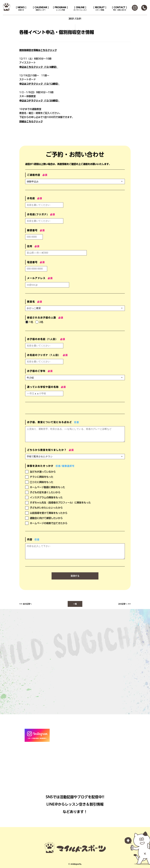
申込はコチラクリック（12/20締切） (40, 101)
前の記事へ (27, 604)
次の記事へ (123, 604)
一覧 (75, 604)
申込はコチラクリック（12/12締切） (40, 84)
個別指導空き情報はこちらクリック (38, 50)
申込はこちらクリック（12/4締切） (39, 67)
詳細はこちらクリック (31, 122)
